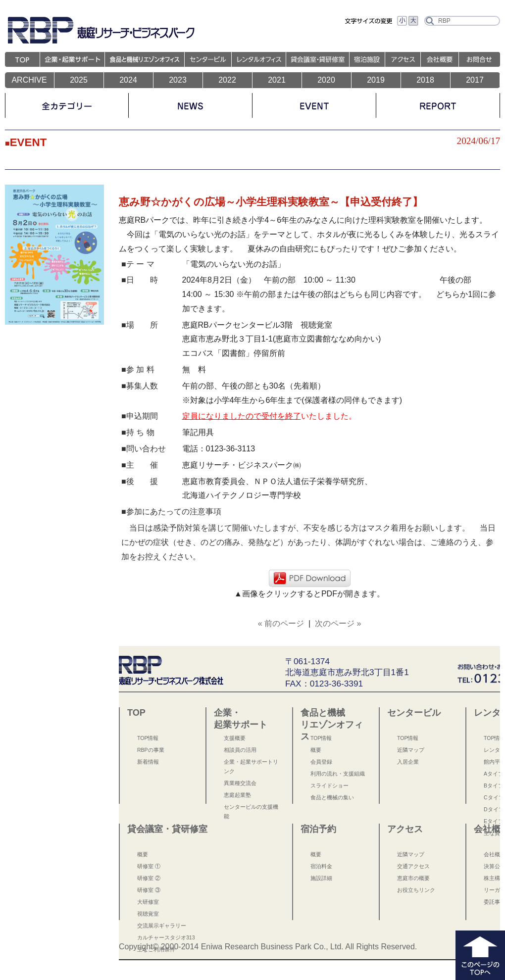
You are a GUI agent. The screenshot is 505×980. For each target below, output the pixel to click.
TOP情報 (148, 738)
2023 (178, 80)
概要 (316, 750)
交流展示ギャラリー (162, 926)
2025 (79, 80)
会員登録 (321, 762)
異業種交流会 (240, 783)
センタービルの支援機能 (251, 811)
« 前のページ (281, 623)
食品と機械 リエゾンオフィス (332, 720)
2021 (277, 80)
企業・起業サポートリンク (251, 766)
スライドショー (329, 785)
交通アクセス (413, 866)
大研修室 (148, 902)
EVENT (28, 142)
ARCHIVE (29, 80)
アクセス (405, 829)
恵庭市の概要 (413, 878)
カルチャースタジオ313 (166, 937)
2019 (376, 80)
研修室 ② (149, 878)
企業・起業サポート (241, 719)
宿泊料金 (321, 866)
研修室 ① (149, 866)
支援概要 (235, 738)
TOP (136, 713)
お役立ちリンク (416, 890)
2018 (425, 80)
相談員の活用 (240, 750)
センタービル (414, 713)
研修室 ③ (149, 890)
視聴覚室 (148, 914)
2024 (128, 80)
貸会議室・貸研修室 (167, 829)
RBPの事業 (151, 750)
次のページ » (338, 623)
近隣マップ (411, 750)
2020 (326, 80)
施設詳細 (321, 878)
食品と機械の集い (332, 797)
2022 (227, 80)
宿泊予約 (318, 829)
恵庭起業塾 (237, 795)
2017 (475, 80)
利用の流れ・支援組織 (338, 774)
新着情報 (148, 762)
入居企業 (408, 762)
